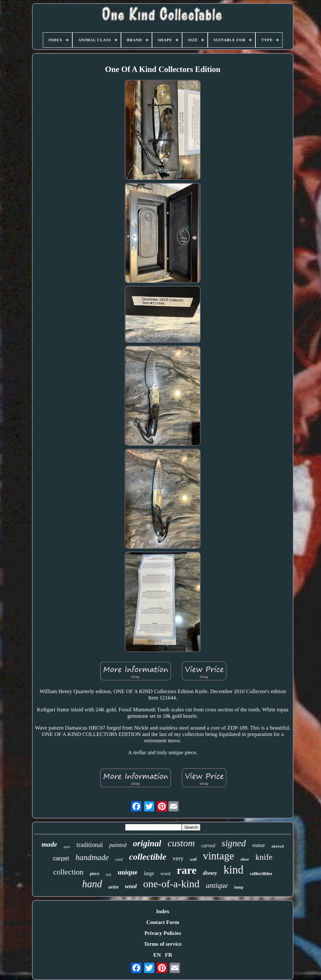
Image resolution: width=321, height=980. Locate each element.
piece (95, 874)
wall (193, 859)
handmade (92, 857)
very (178, 858)
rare (187, 870)
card (119, 859)
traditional (90, 845)
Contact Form (163, 922)
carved (208, 846)
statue (259, 845)
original (147, 843)
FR (169, 955)
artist (114, 887)
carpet (61, 858)
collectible (148, 857)
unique (128, 872)
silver (245, 859)
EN (157, 955)
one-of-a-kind (171, 884)
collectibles (261, 873)
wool (131, 886)
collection (68, 872)
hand (92, 884)
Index (163, 911)
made (49, 844)
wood (165, 874)
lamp (239, 887)
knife (264, 857)
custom (181, 843)
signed (234, 843)
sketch (278, 847)
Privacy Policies (163, 933)
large (149, 873)
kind (233, 870)
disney (210, 873)
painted (118, 845)
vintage (218, 856)
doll (109, 874)
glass (67, 847)
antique (217, 885)
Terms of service (163, 944)
